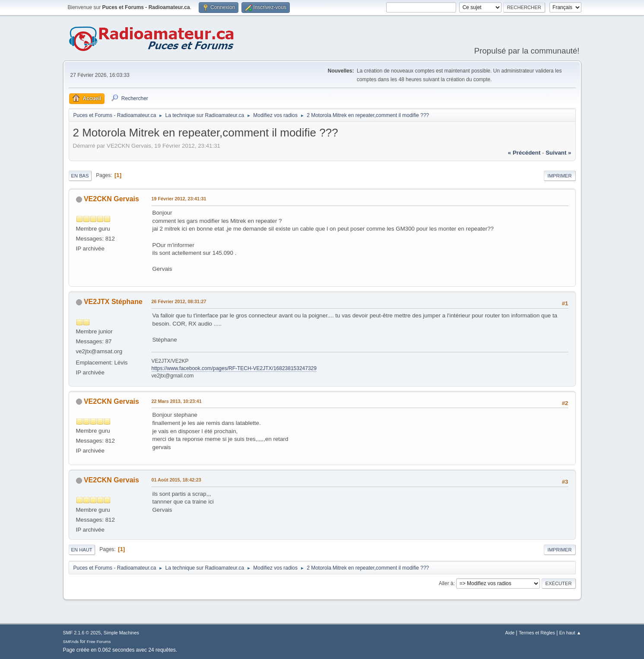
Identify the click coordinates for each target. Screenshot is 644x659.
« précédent (524, 153)
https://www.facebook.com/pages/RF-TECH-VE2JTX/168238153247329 (234, 368)
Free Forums (99, 642)
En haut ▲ (570, 633)
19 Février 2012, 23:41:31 (179, 199)
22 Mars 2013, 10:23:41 (177, 401)
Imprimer (560, 176)
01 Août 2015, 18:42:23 (176, 480)
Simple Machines (121, 633)
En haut (82, 550)
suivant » (558, 153)
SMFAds (71, 642)
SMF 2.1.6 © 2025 (82, 633)
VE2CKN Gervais (111, 199)
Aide (510, 633)
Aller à (446, 583)
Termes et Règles (537, 633)
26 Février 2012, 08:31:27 (179, 301)
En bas (80, 176)
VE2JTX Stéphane (113, 302)
